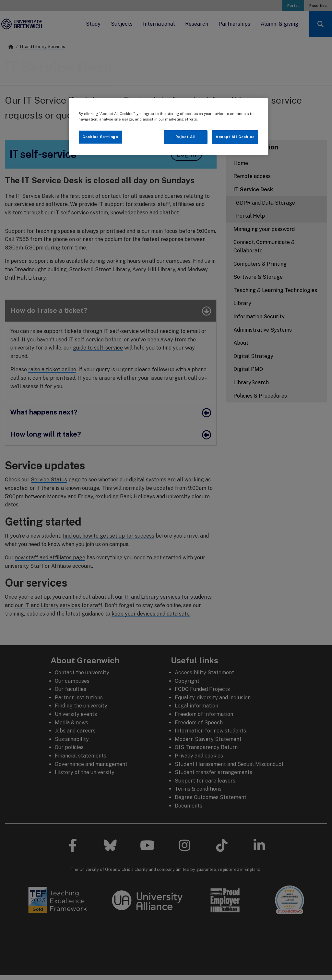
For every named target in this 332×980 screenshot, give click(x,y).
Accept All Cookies (235, 137)
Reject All (186, 137)
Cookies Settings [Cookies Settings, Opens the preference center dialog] (100, 137)
